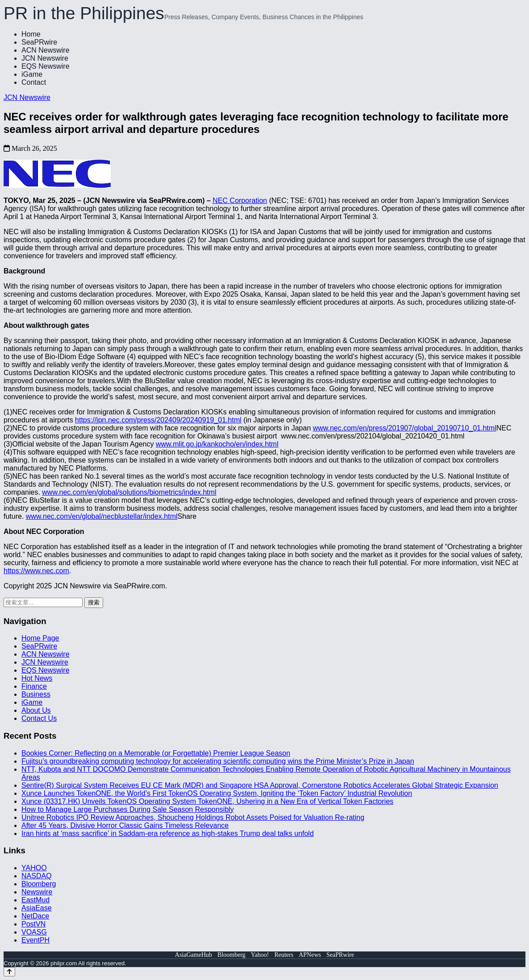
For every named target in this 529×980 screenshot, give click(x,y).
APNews (310, 955)
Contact (34, 82)
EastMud (35, 900)
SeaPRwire (39, 42)
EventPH (35, 940)
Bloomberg (39, 884)
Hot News (37, 678)
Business (36, 694)
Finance (34, 686)
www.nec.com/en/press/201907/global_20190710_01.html (405, 428)
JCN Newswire (45, 58)
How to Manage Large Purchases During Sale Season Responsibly (128, 809)
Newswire (37, 892)
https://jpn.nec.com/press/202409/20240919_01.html (158, 420)
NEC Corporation (240, 201)
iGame (32, 74)
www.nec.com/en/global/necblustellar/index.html (102, 516)
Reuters (284, 955)
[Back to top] (9, 972)
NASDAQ (37, 876)
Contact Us (39, 718)
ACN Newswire (46, 50)
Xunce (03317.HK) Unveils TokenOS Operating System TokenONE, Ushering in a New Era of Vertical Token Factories (207, 801)
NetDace (35, 916)
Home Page (40, 638)
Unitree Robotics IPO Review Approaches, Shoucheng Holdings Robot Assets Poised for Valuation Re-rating (193, 817)
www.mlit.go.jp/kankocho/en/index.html (217, 444)
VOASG (34, 932)
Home (31, 34)
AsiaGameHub (194, 955)
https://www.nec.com (36, 571)
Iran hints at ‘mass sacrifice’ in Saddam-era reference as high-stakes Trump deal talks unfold (168, 833)
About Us (36, 710)
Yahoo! (260, 955)
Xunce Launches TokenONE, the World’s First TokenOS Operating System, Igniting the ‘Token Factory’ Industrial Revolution (217, 793)
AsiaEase (37, 908)
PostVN (33, 924)
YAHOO (34, 868)
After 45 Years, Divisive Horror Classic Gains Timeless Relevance (125, 825)
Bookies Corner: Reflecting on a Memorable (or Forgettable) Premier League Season (156, 753)
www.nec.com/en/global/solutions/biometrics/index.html (129, 492)
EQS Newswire (46, 66)
